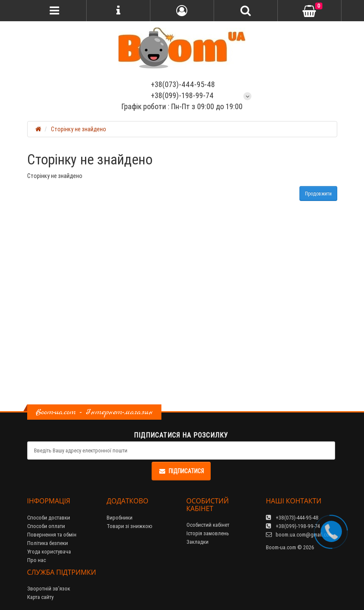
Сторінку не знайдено (79, 129)
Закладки (198, 542)
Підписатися (181, 471)
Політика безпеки (48, 543)
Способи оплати (46, 526)
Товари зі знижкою (130, 526)
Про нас (37, 560)
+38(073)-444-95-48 (182, 84)
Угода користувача (49, 552)
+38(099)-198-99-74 (182, 95)
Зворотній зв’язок (49, 589)
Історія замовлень (208, 533)
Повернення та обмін (52, 535)
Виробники (120, 518)
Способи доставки (49, 518)
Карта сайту (40, 597)
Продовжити (318, 193)
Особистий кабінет (208, 525)
